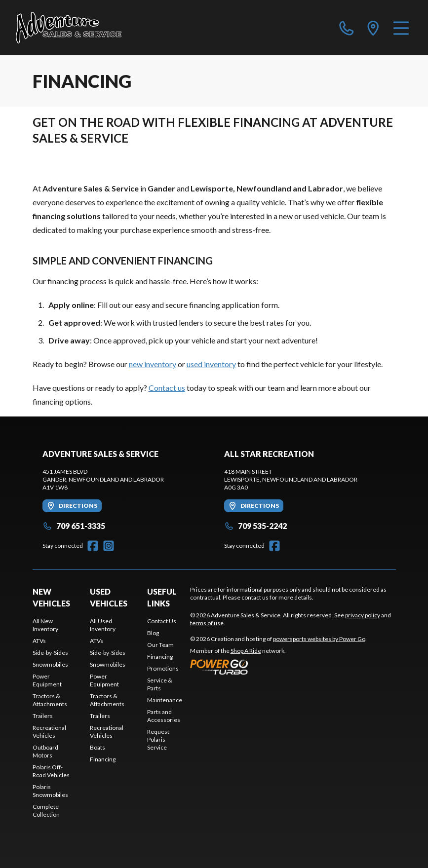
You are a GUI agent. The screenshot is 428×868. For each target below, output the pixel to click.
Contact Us (162, 621)
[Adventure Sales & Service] (69, 28)
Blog (153, 633)
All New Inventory (45, 625)
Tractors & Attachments (50, 700)
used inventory (211, 364)
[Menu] (401, 28)
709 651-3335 (74, 526)
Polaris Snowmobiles (50, 791)
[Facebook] (93, 546)
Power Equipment (47, 680)
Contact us (167, 388)
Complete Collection (46, 811)
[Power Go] (278, 667)
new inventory (153, 364)
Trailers (43, 716)
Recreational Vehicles (49, 732)
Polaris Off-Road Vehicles (51, 771)
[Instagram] (109, 546)
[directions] (373, 28)
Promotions (163, 668)
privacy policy (363, 615)
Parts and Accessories (164, 716)
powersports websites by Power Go (319, 639)
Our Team (160, 645)
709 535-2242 (255, 526)
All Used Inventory (103, 625)
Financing (103, 759)
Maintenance (165, 700)
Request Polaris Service (158, 739)
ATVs (39, 641)
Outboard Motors (45, 751)
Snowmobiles (50, 664)
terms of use (207, 623)
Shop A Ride (246, 651)
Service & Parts (160, 684)
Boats (97, 747)
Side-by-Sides (50, 653)
